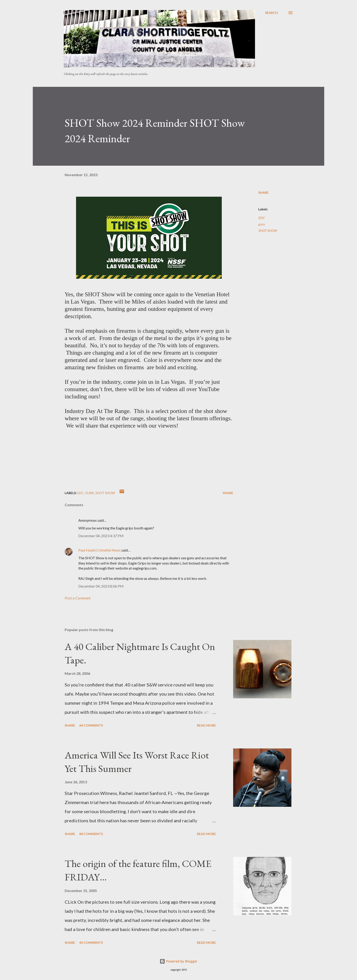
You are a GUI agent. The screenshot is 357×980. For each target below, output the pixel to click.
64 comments (91, 725)
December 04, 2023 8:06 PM (101, 586)
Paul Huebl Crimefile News (99, 550)
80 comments (91, 834)
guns (261, 224)
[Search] (271, 13)
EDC (261, 218)
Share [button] (263, 192)
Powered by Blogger (178, 961)
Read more (206, 725)
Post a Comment (78, 598)
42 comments (91, 943)
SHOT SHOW (268, 231)
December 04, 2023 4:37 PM (101, 536)
